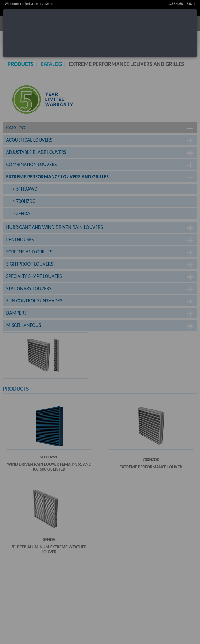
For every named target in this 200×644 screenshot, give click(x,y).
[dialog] (100, 33)
